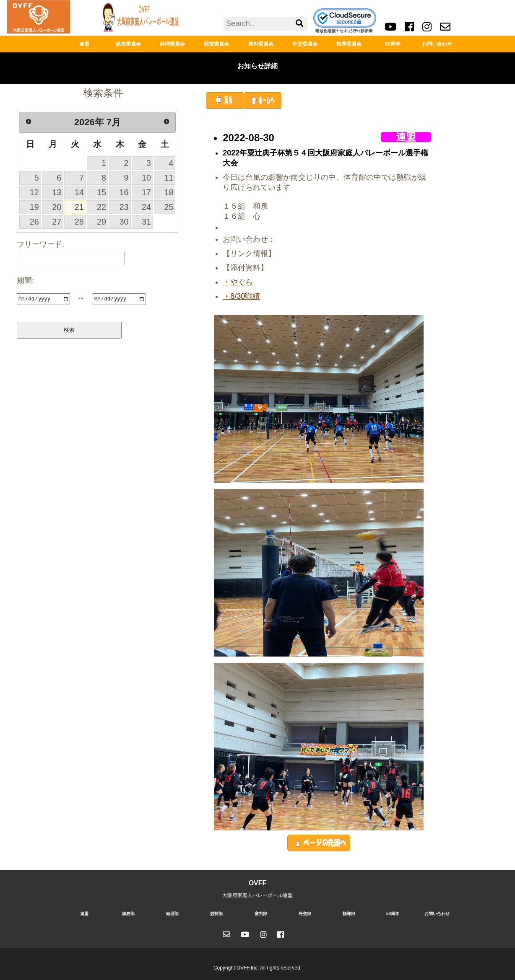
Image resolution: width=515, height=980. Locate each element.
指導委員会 (349, 44)
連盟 (84, 44)
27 (57, 222)
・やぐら (238, 282)
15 (101, 192)
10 (146, 178)
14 (79, 192)
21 (79, 207)
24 (146, 207)
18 (169, 192)
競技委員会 (216, 44)
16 (124, 192)
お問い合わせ (437, 44)
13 (57, 192)
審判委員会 (261, 44)
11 (169, 178)
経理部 (172, 914)
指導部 (349, 914)
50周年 (393, 44)
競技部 (216, 914)
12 (34, 192)
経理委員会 (172, 44)
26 (34, 222)
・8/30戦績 (241, 296)
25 (169, 207)
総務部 (128, 914)
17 (146, 192)
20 (57, 207)
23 (124, 207)
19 (34, 207)
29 (101, 222)
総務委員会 (128, 44)
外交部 (305, 914)
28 (79, 222)
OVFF (258, 883)
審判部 (261, 914)
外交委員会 (305, 44)
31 (146, 222)
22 (101, 207)
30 (124, 222)
